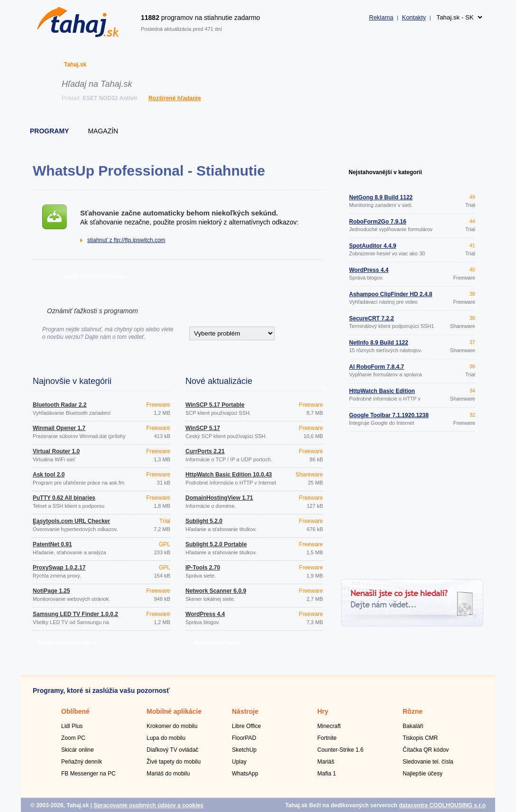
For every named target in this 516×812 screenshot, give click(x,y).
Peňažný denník (82, 762)
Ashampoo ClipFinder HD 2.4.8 (391, 294)
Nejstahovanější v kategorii (385, 172)
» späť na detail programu (95, 276)
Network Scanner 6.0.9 (216, 591)
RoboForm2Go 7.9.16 (378, 222)
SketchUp (244, 750)
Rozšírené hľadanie (175, 98)
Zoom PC (73, 738)
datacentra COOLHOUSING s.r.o (442, 805)
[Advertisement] (412, 507)
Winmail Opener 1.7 (59, 428)
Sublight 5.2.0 (204, 521)
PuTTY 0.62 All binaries (64, 498)
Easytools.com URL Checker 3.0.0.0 (71, 524)
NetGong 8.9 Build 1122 (381, 197)
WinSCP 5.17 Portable (215, 405)
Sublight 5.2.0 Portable (216, 544)
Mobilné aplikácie (174, 711)
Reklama (381, 17)
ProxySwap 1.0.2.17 (59, 568)
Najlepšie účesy (423, 774)
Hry (323, 711)
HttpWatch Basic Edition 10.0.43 (229, 475)
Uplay (239, 762)
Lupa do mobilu (166, 738)
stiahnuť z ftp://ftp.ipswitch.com (126, 240)
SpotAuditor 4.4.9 (373, 246)
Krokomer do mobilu (172, 726)
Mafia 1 (327, 774)
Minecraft (329, 726)
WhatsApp (245, 774)
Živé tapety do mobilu (174, 762)
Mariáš (326, 762)
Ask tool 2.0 (49, 475)
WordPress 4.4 (205, 614)
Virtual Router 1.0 (56, 451)
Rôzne (413, 711)
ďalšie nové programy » (66, 643)
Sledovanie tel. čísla (428, 762)
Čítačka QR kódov (426, 750)
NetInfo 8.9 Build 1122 (379, 343)
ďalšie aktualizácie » (219, 643)
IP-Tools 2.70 (203, 568)
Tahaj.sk (75, 65)
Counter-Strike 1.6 (340, 750)
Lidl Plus (72, 726)
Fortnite (327, 738)
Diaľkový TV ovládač (172, 750)
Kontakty (414, 17)
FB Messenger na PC (88, 774)
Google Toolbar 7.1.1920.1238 (389, 415)
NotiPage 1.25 (51, 591)
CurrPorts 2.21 (205, 451)
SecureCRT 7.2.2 (372, 318)
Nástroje (245, 711)
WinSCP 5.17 (203, 428)
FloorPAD (244, 738)
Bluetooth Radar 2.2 (60, 405)
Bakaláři (413, 726)
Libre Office (246, 726)
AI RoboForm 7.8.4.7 (377, 367)
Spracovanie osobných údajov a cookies (148, 805)
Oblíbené (75, 711)
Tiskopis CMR (420, 738)
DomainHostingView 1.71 (219, 498)
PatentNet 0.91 (52, 544)
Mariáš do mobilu (168, 774)
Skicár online (78, 750)
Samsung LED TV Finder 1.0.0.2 (75, 614)
